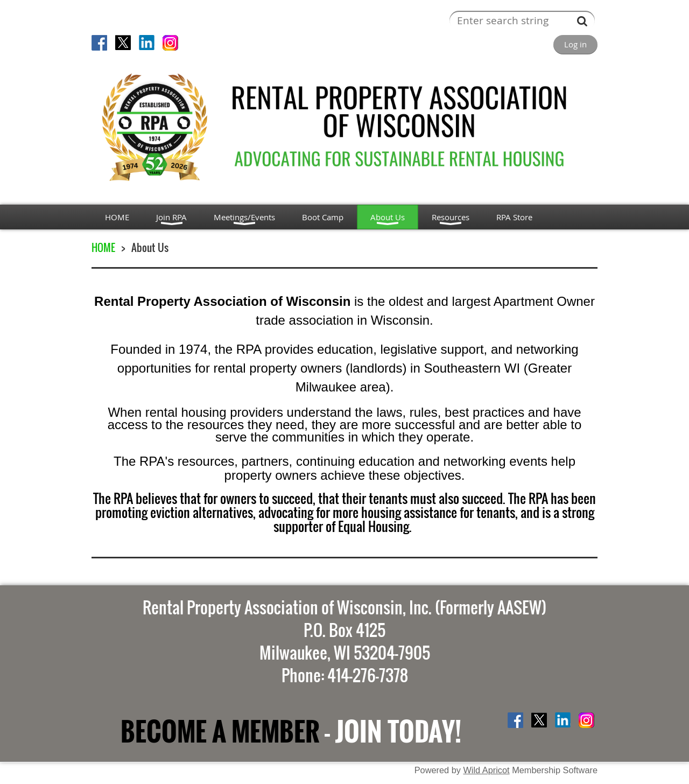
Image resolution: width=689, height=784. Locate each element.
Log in (575, 44)
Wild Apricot (486, 770)
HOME (103, 247)
